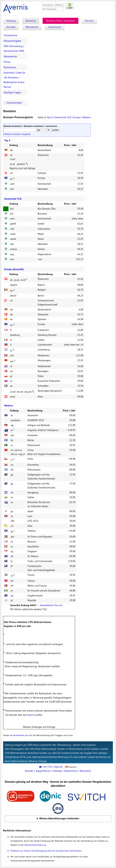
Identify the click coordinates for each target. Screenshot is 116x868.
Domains (31, 21)
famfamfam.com (21, 735)
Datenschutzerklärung (35, 845)
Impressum (55, 27)
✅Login (70, 6)
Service (89, 21)
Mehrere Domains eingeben (17, 134)
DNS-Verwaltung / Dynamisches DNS (14, 48)
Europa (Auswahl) (14, 269)
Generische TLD (63, 117)
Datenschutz (71, 771)
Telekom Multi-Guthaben (60, 21)
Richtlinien (10, 67)
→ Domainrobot (13, 103)
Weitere (87, 117)
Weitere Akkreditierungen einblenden (59, 818)
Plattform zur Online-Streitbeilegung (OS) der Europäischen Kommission (46, 851)
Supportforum (43, 771)
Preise (7, 62)
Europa (77, 117)
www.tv (31, 715)
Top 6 (50, 117)
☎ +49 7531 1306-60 (51, 767)
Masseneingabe (12, 41)
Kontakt (11, 27)
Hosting (11, 21)
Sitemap (57, 771)
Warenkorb (32, 27)
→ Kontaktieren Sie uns (50, 605)
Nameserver (10, 56)
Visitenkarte (10, 35)
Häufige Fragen (12, 92)
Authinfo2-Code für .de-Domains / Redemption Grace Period (15, 80)
